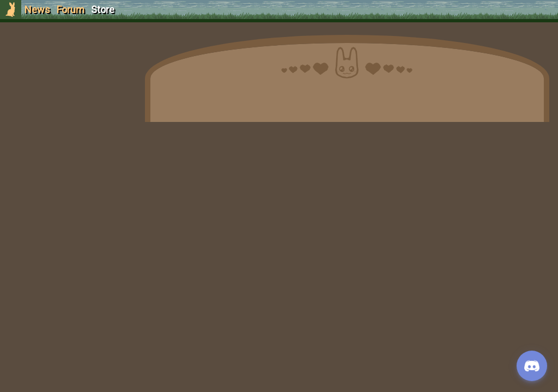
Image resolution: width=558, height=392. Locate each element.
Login (66, 90)
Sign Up (66, 70)
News (37, 10)
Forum (71, 10)
